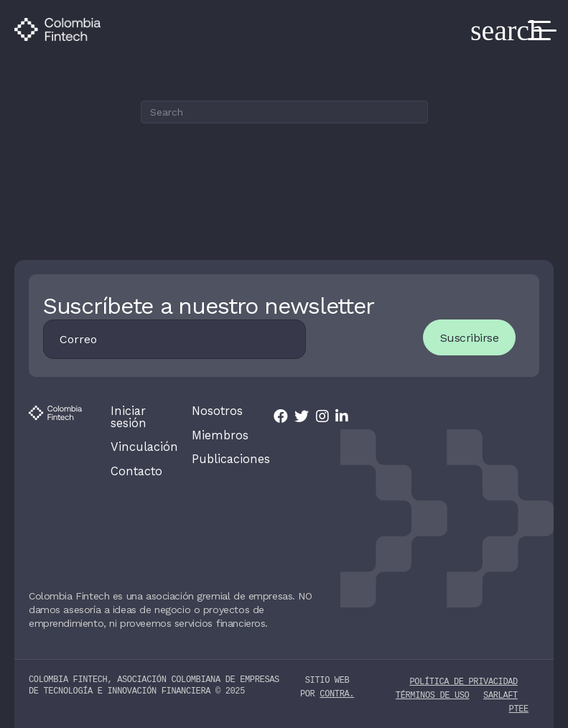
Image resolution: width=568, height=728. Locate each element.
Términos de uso (433, 693)
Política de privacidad (463, 680)
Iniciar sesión (128, 417)
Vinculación (137, 447)
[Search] (284, 112)
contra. (337, 692)
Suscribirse (467, 338)
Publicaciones (218, 459)
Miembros (218, 435)
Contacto (135, 470)
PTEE (519, 707)
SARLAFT (501, 693)
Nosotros (216, 411)
